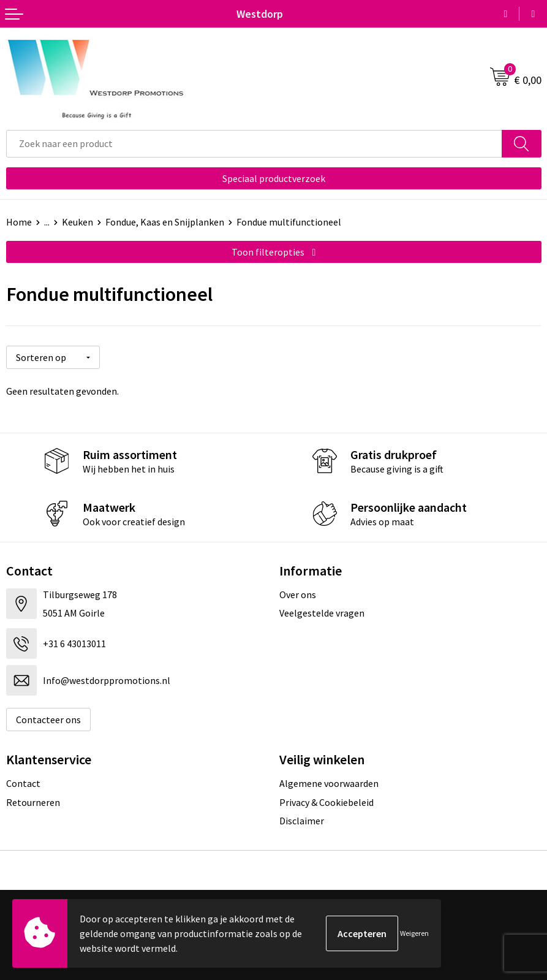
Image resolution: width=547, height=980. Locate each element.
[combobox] (254, 144)
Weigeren (414, 933)
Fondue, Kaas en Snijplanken (165, 222)
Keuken (77, 222)
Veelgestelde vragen (322, 613)
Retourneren (33, 802)
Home (19, 222)
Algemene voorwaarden (329, 783)
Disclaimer (302, 821)
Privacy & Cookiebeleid (326, 802)
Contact (23, 783)
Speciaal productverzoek (274, 178)
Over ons (298, 594)
